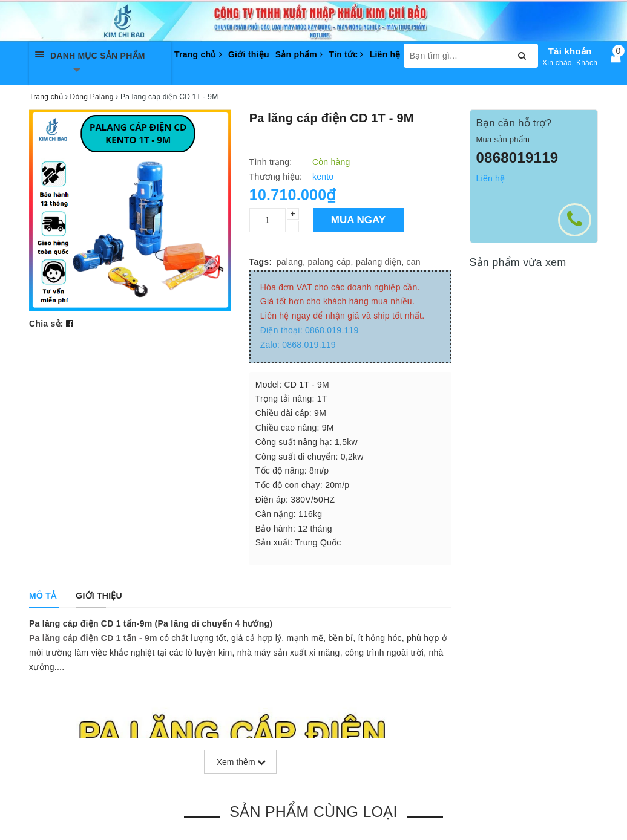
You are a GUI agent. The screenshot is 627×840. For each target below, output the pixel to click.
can (414, 262)
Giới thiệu (249, 54)
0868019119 (517, 158)
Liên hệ (385, 54)
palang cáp (330, 262)
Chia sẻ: (46, 324)
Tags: (261, 262)
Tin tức (346, 54)
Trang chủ (198, 54)
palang (290, 262)
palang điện (379, 262)
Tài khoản (570, 51)
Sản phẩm (299, 54)
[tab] (43, 596)
